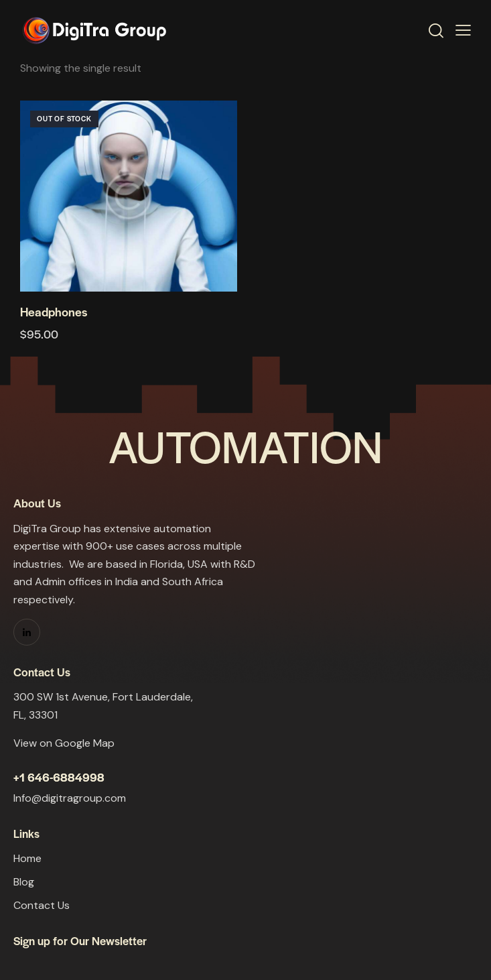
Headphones (54, 312)
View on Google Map (64, 743)
